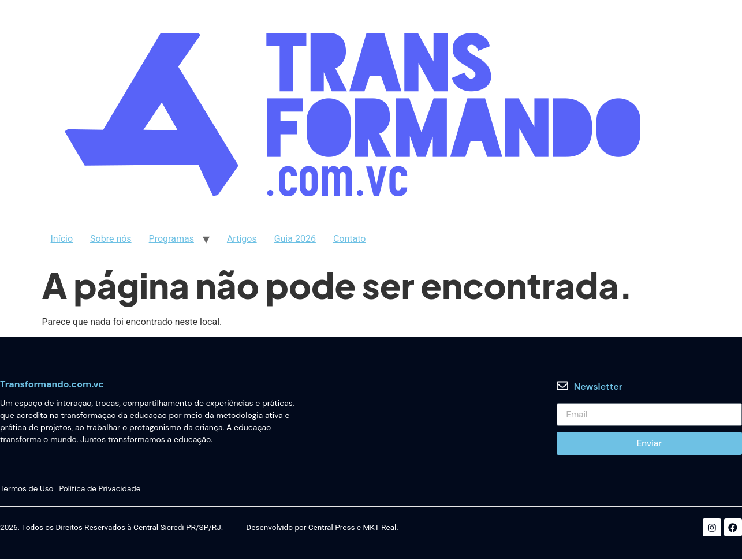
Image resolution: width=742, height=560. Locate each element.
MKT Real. (380, 528)
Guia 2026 (295, 239)
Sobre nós (111, 239)
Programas (171, 239)
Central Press (332, 528)
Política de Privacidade (100, 489)
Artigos (242, 239)
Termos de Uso (27, 489)
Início (62, 239)
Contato (350, 239)
